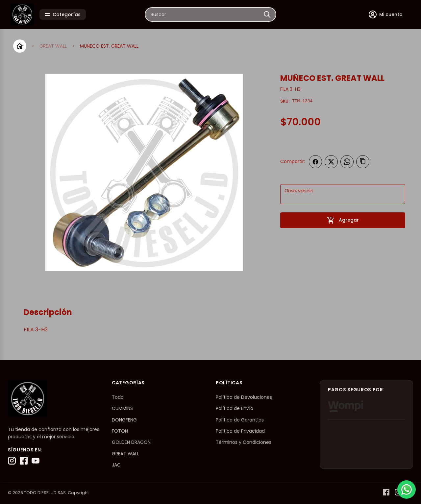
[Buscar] (267, 14)
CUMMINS (122, 408)
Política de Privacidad (240, 431)
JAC (116, 465)
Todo (118, 397)
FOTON (120, 431)
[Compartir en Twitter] (331, 162)
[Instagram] (12, 461)
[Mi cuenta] (386, 14)
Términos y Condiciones (244, 442)
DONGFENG (124, 420)
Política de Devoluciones (244, 397)
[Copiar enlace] (363, 162)
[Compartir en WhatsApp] (347, 162)
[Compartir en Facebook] (315, 162)
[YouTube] (36, 461)
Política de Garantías (240, 420)
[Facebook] (24, 461)
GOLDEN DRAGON (131, 442)
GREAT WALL (53, 46)
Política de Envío (235, 408)
